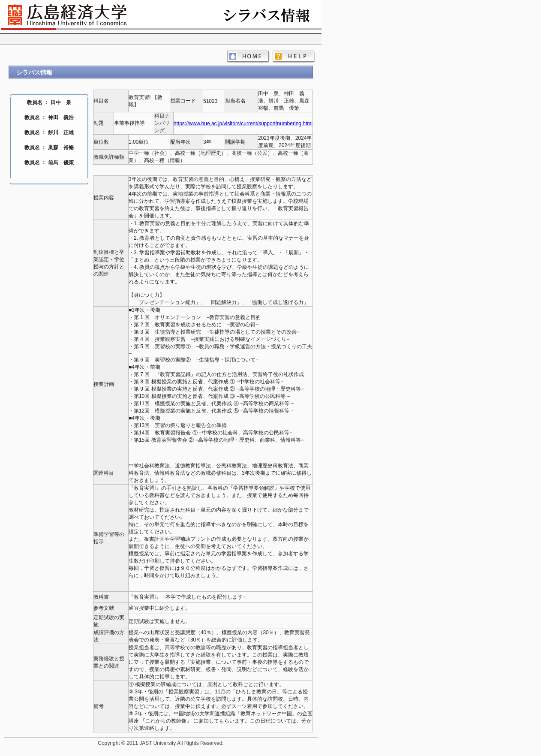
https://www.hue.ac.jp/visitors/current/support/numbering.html (243, 123)
